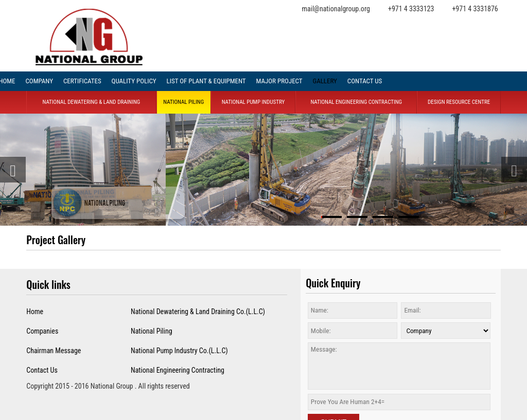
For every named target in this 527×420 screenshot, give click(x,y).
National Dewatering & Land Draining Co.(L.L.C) (198, 312)
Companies (42, 331)
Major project (279, 81)
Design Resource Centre (459, 102)
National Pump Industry (253, 102)
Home (35, 312)
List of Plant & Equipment (206, 81)
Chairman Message (54, 351)
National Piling (183, 102)
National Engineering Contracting (356, 102)
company (39, 81)
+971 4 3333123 (411, 9)
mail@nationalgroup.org (336, 9)
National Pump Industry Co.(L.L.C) (179, 351)
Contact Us (365, 81)
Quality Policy (134, 81)
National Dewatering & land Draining (92, 102)
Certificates (82, 81)
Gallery (324, 81)
